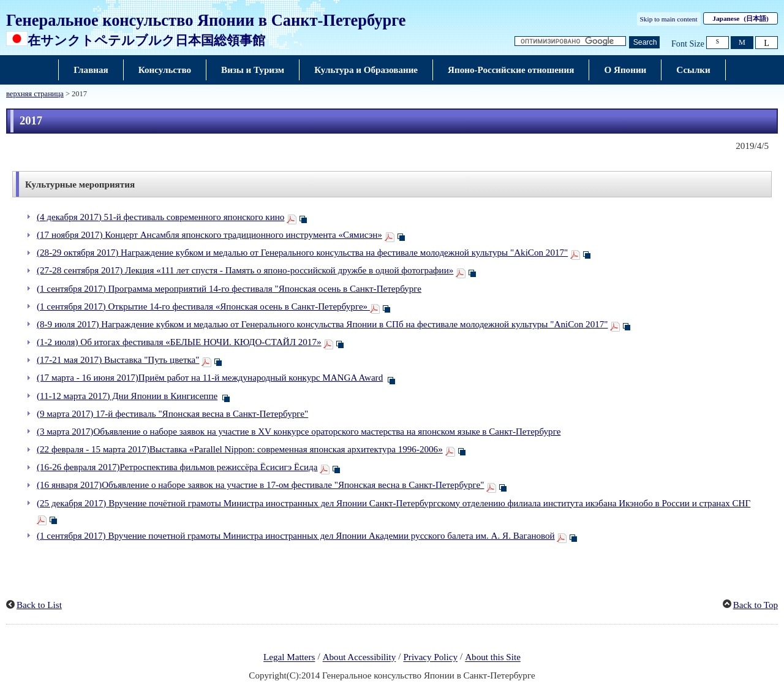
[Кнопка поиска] (644, 43)
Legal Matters (289, 658)
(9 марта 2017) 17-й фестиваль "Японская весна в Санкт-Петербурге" (172, 414)
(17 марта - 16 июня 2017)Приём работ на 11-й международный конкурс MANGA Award (210, 378)
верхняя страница (35, 94)
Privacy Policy (430, 658)
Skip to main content (669, 19)
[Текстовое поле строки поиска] (570, 41)
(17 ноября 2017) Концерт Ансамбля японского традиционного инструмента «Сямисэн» (209, 235)
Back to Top (756, 605)
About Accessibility (360, 658)
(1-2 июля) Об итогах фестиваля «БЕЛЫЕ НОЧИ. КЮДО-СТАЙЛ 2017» (179, 342)
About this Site (493, 658)
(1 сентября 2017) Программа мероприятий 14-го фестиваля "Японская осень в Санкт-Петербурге (229, 289)
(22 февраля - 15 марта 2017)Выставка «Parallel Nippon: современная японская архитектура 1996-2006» (240, 449)
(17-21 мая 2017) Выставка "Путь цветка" (118, 360)
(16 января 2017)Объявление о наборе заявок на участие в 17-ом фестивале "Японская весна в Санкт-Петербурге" (260, 485)
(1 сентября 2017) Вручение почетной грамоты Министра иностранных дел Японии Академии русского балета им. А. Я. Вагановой (296, 536)
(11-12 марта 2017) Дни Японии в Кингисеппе (127, 396)
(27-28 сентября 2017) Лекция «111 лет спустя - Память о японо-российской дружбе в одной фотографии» (245, 270)
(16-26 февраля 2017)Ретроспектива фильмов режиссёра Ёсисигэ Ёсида (177, 467)
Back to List (39, 605)
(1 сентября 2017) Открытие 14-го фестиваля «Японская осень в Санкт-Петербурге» (203, 306)
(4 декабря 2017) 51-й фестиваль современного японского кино (160, 217)
